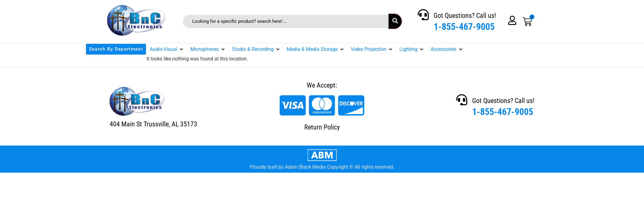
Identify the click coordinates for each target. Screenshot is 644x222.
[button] (167, 49)
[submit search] (395, 21)
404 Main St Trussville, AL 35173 (153, 124)
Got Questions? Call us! (465, 16)
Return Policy (322, 127)
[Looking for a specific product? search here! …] (286, 21)
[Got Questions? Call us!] (423, 15)
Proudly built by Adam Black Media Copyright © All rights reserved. (322, 167)
